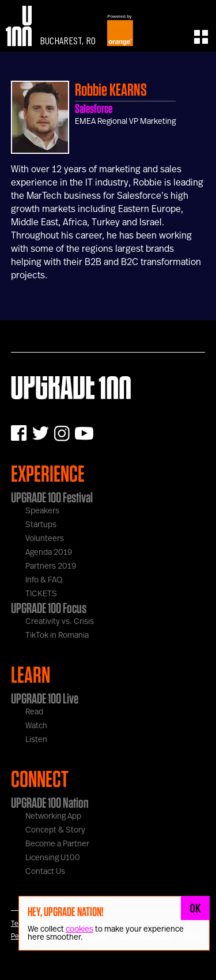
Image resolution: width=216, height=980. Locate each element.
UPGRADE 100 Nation (50, 803)
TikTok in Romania (57, 635)
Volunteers (45, 539)
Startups (41, 525)
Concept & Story (55, 830)
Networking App (53, 816)
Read (34, 712)
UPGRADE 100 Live (45, 698)
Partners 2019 (51, 566)
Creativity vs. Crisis (60, 622)
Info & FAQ (44, 580)
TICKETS (41, 594)
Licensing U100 (53, 858)
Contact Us (45, 872)
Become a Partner (57, 844)
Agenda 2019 (49, 553)
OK (195, 908)
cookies (79, 929)
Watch (36, 726)
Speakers (42, 511)
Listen (36, 740)
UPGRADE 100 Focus (49, 608)
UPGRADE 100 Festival (52, 497)
